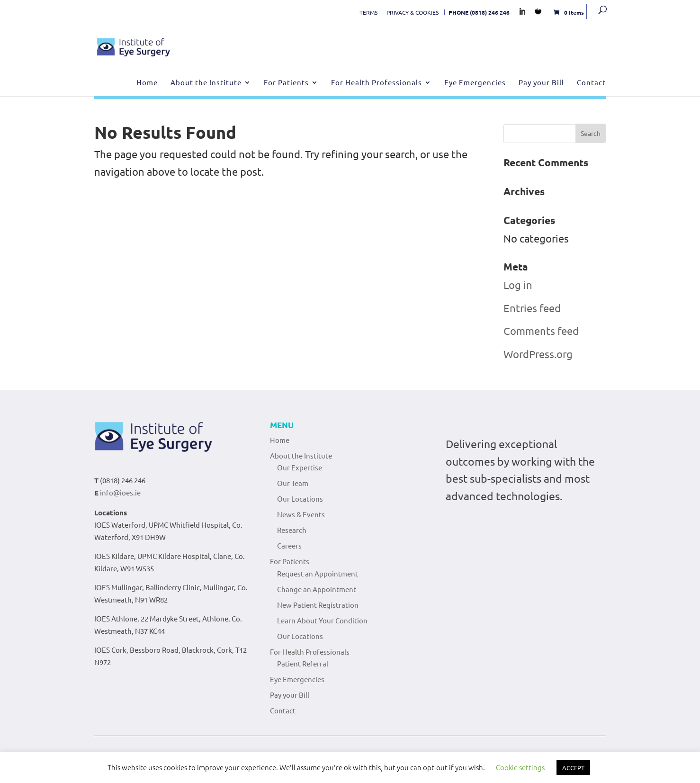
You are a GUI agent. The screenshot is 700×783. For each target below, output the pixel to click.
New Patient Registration (318, 605)
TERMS (368, 12)
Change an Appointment (317, 589)
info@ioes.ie (120, 492)
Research (292, 530)
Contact (591, 83)
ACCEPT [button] (573, 768)
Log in (518, 285)
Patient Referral (303, 663)
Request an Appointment (318, 573)
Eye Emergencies (475, 83)
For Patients (286, 83)
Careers (289, 545)
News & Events (301, 514)
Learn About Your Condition (322, 620)
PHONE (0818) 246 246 (479, 12)
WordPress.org (538, 354)
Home (147, 83)
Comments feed (541, 331)
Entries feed (532, 308)
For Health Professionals (377, 83)
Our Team (293, 483)
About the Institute (206, 83)
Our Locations (300, 499)
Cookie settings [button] (520, 767)
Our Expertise (300, 467)
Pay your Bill (541, 83)
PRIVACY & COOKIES (413, 12)
